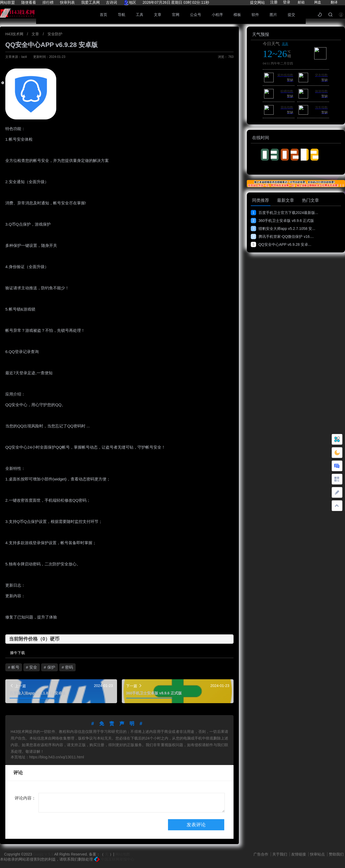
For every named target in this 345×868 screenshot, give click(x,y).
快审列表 (67, 2)
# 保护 (49, 667)
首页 (103, 15)
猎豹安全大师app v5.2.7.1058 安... (283, 229)
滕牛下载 (18, 653)
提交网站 (257, 2)
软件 (255, 15)
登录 (287, 2)
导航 (122, 15)
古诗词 (111, 2)
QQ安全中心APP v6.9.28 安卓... (281, 244)
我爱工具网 (90, 2)
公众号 (196, 15)
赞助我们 (336, 854)
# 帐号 (14, 667)
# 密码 (68, 667)
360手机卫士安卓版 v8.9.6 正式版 (282, 221)
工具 (140, 15)
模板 (237, 15)
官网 (176, 15)
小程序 (217, 15)
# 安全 (32, 667)
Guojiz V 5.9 (44, 854)
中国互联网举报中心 (114, 859)
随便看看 (29, 2)
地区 (130, 2)
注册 (274, 2)
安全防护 (55, 34)
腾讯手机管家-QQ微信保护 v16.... (282, 237)
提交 (291, 15)
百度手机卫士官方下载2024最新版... (284, 213)
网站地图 (123, 854)
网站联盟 (7, 2)
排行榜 (48, 2)
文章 (158, 15)
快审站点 (318, 854)
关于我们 (280, 854)
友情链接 (299, 854)
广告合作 (261, 854)
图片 (273, 15)
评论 (18, 773)
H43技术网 (15, 34)
